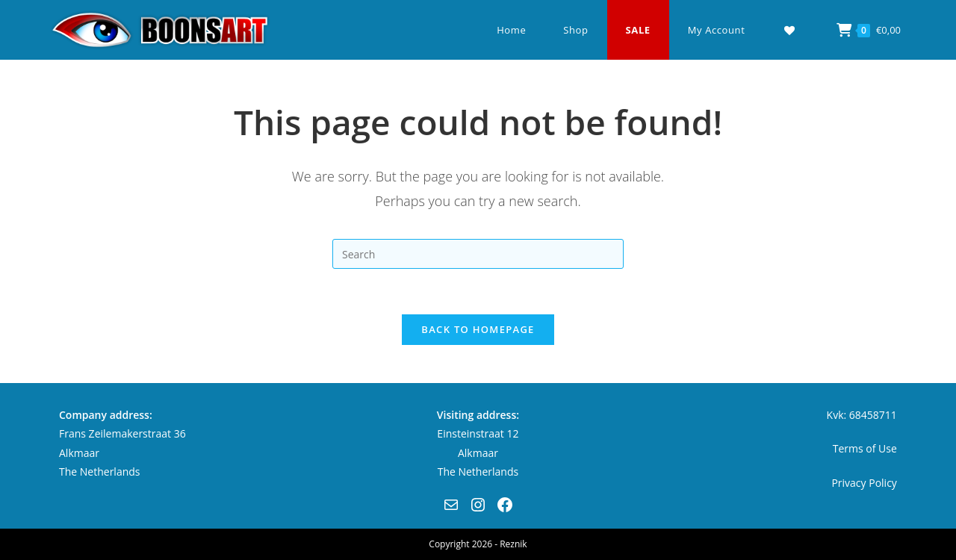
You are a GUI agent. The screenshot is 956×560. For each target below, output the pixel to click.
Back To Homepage (478, 329)
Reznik (513, 544)
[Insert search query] (478, 254)
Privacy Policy (864, 483)
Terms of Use (865, 448)
